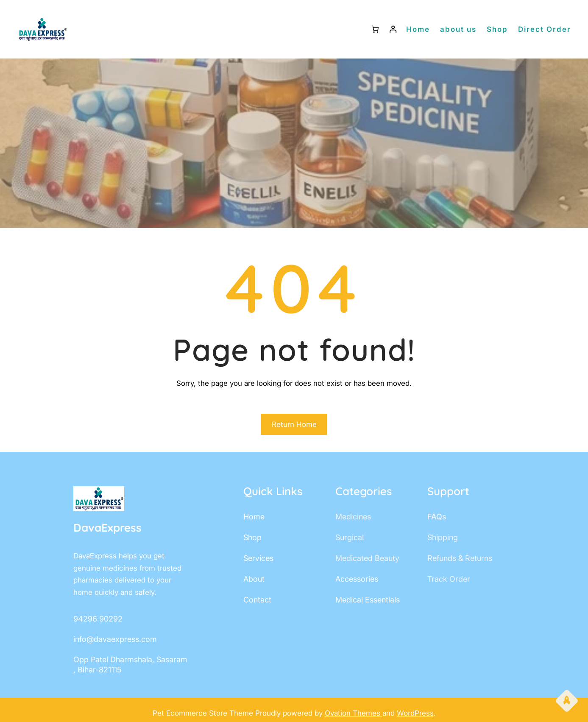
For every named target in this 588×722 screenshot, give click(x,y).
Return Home (294, 424)
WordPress (415, 713)
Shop (497, 29)
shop (252, 537)
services (258, 558)
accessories (357, 579)
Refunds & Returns (460, 558)
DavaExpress (107, 528)
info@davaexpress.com (115, 639)
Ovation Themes (354, 713)
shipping (443, 537)
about (254, 579)
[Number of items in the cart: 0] (375, 29)
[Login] (393, 29)
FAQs (437, 517)
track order (449, 579)
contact (257, 600)
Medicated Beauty (367, 558)
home (254, 517)
